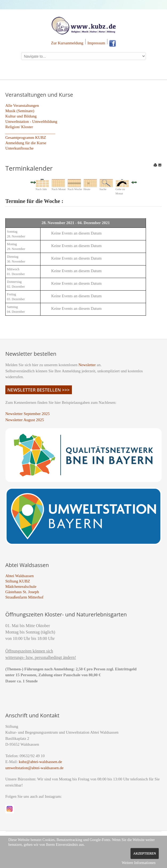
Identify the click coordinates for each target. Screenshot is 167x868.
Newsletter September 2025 (28, 414)
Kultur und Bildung (21, 116)
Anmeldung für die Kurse (26, 143)
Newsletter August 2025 (25, 420)
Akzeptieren (144, 853)
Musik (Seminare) (20, 111)
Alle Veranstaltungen (22, 105)
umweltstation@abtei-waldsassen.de (34, 768)
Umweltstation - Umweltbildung (31, 122)
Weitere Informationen (139, 863)
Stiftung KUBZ (18, 581)
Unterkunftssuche (19, 148)
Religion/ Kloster (19, 127)
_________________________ (30, 132)
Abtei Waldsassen (19, 576)
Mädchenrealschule (21, 587)
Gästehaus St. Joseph (22, 592)
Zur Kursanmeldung (67, 43)
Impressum (96, 43)
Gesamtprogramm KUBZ (26, 138)
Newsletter (87, 365)
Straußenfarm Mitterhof (24, 597)
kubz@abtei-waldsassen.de (40, 762)
